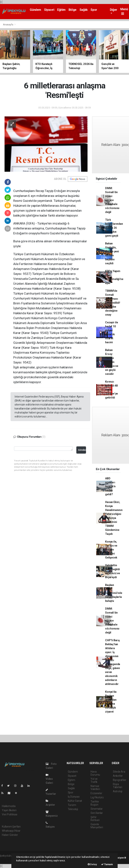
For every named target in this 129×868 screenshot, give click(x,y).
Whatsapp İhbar (11, 831)
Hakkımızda (9, 806)
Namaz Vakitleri (95, 788)
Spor (94, 10)
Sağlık (84, 10)
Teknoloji (73, 809)
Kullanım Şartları (11, 827)
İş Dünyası (74, 797)
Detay (92, 864)
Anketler (118, 776)
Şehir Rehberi (95, 819)
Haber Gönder (10, 835)
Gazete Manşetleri (97, 826)
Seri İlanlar (97, 813)
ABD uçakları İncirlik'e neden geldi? (110, 486)
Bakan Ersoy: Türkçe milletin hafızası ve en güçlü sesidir (112, 362)
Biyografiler (120, 780)
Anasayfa (8, 25)
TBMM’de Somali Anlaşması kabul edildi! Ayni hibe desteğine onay (113, 303)
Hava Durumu (95, 773)
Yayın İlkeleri (9, 810)
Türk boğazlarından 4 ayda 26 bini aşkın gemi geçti (114, 228)
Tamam (107, 864)
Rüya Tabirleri (118, 786)
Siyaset (49, 10)
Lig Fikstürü (97, 797)
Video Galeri (49, 779)
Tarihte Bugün (95, 803)
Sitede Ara (119, 772)
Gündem (35, 10)
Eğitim (61, 10)
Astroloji (118, 791)
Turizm (72, 805)
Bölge (73, 10)
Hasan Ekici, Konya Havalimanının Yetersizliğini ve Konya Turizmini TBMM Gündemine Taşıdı (114, 518)
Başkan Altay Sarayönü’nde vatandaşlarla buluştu (114, 593)
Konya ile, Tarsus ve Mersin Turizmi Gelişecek (111, 550)
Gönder (82, 450)
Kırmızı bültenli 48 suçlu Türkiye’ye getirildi (111, 390)
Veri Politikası (10, 814)
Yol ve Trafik (94, 780)
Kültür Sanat (75, 801)
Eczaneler (96, 793)
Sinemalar (97, 809)
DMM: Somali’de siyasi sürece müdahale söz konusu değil (112, 200)
